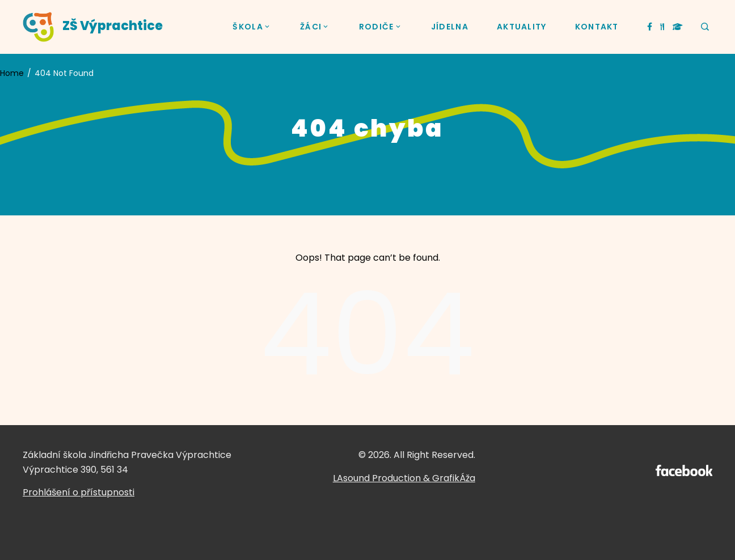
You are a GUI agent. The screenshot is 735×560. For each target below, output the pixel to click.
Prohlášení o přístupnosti (79, 492)
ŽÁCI (315, 27)
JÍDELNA (450, 27)
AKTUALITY (522, 27)
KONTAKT (597, 27)
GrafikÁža (454, 478)
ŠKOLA (252, 27)
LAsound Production (377, 478)
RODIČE (381, 27)
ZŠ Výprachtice (113, 26)
